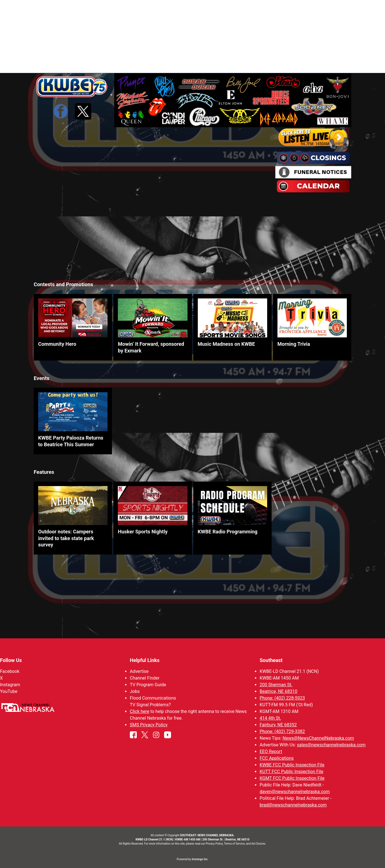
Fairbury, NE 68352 (278, 725)
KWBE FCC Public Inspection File (292, 765)
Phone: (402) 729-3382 (282, 731)
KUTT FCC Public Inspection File (291, 772)
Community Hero (57, 344)
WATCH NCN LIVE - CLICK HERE (192, 8)
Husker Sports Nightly (143, 532)
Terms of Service (234, 844)
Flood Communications (153, 698)
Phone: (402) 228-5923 (282, 698)
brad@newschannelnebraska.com (293, 805)
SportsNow (249, 64)
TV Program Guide (148, 685)
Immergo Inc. (200, 859)
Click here (140, 711)
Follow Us (11, 660)
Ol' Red (277, 64)
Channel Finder (145, 678)
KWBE (298, 64)
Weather (220, 64)
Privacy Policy (214, 844)
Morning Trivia (294, 344)
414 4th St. (270, 718)
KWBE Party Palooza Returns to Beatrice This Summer (71, 441)
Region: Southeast (54, 67)
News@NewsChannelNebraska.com (318, 738)
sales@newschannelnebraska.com (331, 745)
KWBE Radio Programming (228, 532)
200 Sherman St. (276, 685)
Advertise (139, 671)
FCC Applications (277, 758)
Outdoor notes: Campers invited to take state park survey (66, 538)
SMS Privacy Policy (149, 725)
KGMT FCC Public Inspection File (292, 778)
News (197, 64)
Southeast (271, 660)
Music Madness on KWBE (226, 344)
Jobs (135, 691)
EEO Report (271, 751)
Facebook (10, 671)
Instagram (10, 685)
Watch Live (323, 64)
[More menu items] (345, 64)
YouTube (9, 691)
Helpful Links (145, 660)
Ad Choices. (259, 844)
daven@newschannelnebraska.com (295, 792)
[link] (73, 327)
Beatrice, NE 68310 (278, 691)
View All (368, 25)
